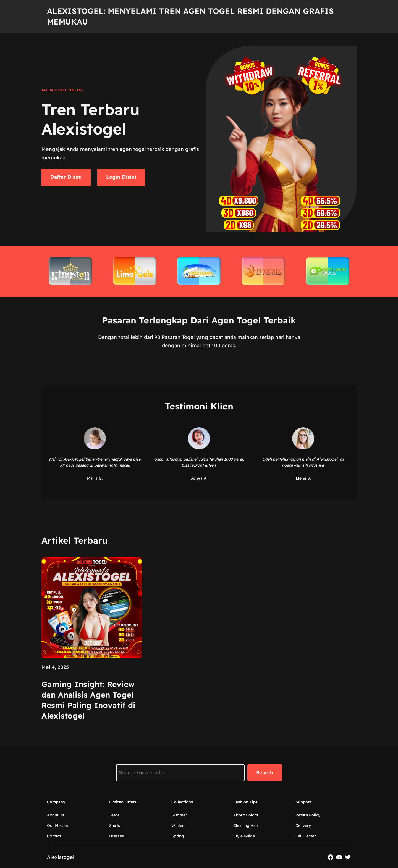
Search (265, 773)
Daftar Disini (66, 177)
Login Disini (121, 177)
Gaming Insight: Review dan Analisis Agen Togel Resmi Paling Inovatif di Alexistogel (88, 700)
